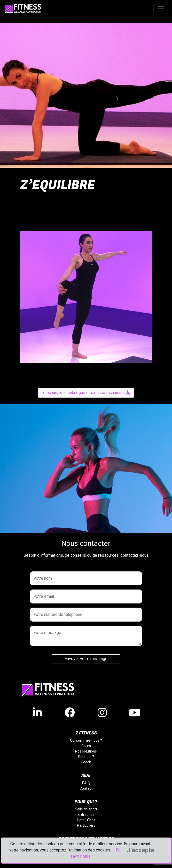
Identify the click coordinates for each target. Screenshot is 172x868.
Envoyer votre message (86, 659)
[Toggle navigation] (161, 9)
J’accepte (140, 850)
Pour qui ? (86, 757)
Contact (86, 788)
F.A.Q (86, 783)
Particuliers (86, 825)
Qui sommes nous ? (86, 740)
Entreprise (86, 815)
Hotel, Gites (86, 820)
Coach (86, 762)
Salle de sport (86, 809)
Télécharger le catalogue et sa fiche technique (85, 393)
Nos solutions (86, 751)
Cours (86, 746)
